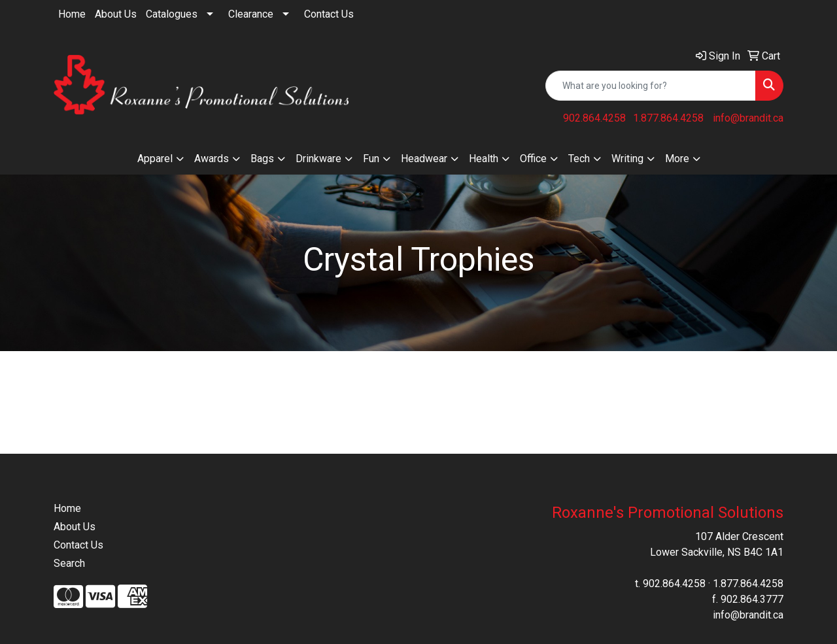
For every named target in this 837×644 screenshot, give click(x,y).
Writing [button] (627, 159)
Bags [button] (262, 159)
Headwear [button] (424, 159)
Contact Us (329, 14)
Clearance (251, 14)
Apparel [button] (155, 159)
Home (72, 14)
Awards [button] (212, 159)
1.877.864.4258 (668, 118)
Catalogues (172, 14)
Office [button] (533, 159)
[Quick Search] (651, 86)
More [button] (677, 159)
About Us (116, 14)
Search (69, 563)
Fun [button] (371, 159)
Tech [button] (579, 159)
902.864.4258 (594, 118)
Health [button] (484, 159)
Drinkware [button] (318, 159)
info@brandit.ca (748, 118)
